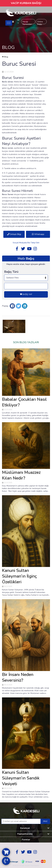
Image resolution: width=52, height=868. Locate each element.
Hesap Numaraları (27, 22)
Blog (5, 57)
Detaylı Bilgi (14, 234)
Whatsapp (38, 234)
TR (18, 21)
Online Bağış (40, 22)
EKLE (45, 821)
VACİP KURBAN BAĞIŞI (26, 3)
